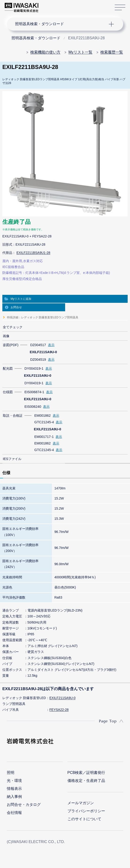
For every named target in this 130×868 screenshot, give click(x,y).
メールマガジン (81, 803)
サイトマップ (120, 8)
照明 (11, 773)
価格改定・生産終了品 (86, 781)
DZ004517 (38, 345)
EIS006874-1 (34, 392)
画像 (6, 336)
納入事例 (14, 797)
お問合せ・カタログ (24, 805)
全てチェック (13, 327)
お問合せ (16, 307)
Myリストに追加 (21, 299)
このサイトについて (84, 819)
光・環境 (14, 781)
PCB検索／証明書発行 (86, 773)
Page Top (108, 721)
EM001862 (43, 416)
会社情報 (14, 813)
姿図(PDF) (11, 345)
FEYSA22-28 (59, 710)
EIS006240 (33, 407)
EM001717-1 (44, 437)
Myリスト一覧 (80, 52)
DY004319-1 (34, 368)
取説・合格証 (13, 416)
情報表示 (14, 789)
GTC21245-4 (44, 422)
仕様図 (8, 392)
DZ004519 (38, 360)
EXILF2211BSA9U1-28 (33, 253)
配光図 (8, 368)
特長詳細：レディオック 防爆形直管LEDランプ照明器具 (43, 317)
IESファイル (12, 459)
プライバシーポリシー (86, 811)
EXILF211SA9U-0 (62, 698)
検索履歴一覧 (112, 52)
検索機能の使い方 (45, 52)
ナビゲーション (61, 24)
